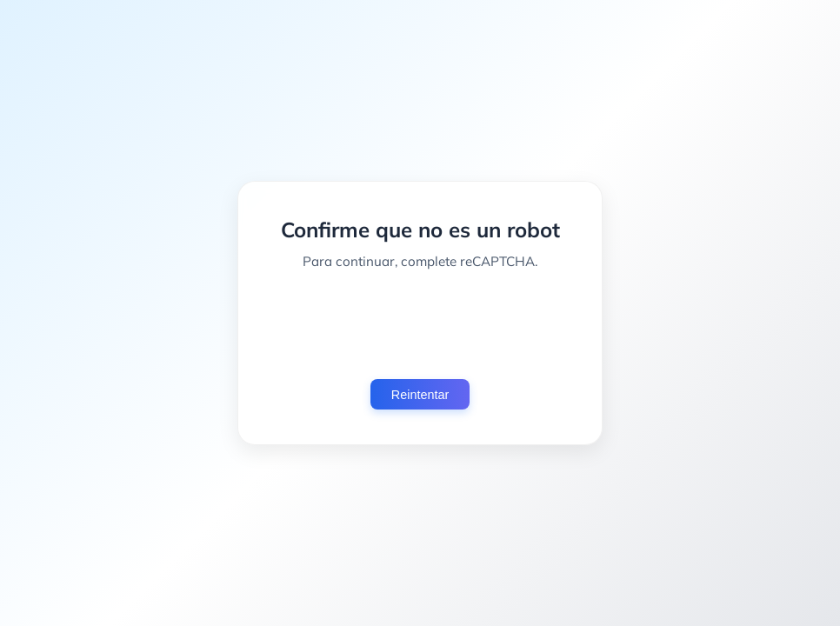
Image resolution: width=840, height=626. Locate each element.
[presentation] (420, 324)
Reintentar (420, 395)
